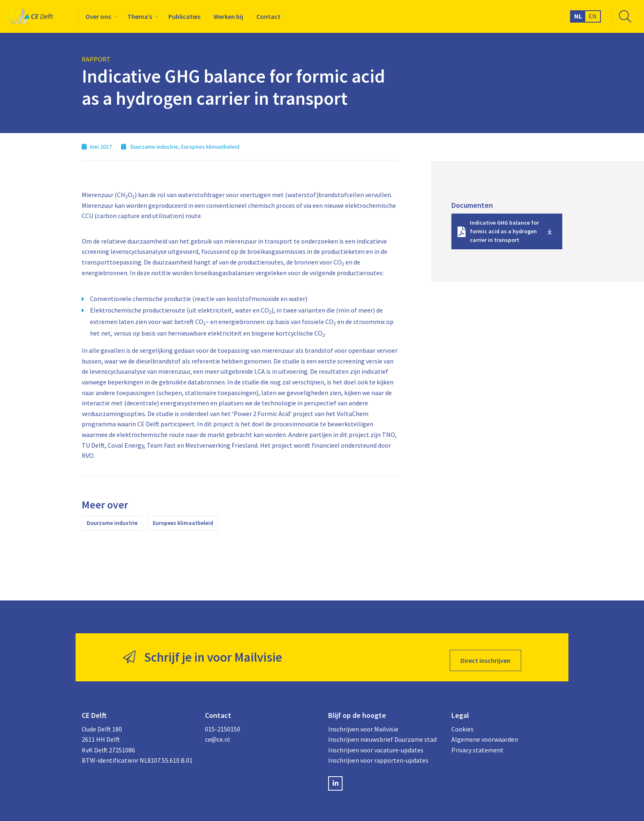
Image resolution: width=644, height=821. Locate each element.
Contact (268, 16)
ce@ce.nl (217, 733)
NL (578, 16)
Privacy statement (477, 743)
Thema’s (140, 16)
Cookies (462, 722)
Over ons (98, 16)
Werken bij (228, 16)
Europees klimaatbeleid (183, 523)
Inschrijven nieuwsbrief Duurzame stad (382, 733)
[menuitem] (100, 16)
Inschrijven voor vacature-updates (376, 743)
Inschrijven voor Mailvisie (363, 722)
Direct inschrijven (485, 654)
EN (593, 16)
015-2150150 (223, 722)
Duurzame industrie (112, 523)
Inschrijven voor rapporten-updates (378, 754)
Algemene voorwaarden (485, 733)
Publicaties (184, 16)
